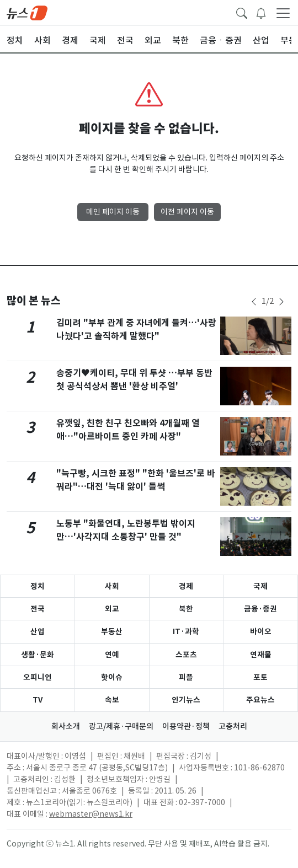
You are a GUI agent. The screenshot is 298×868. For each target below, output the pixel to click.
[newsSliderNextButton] (281, 302)
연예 (112, 655)
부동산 (112, 631)
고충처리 (233, 726)
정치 (38, 586)
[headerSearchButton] (242, 12)
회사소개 (66, 726)
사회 (112, 586)
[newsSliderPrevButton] (254, 302)
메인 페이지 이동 (113, 212)
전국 (38, 609)
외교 (112, 609)
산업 (38, 631)
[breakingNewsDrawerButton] (261, 12)
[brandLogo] (27, 12)
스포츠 (186, 655)
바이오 (261, 631)
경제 (186, 586)
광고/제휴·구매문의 (121, 726)
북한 (186, 609)
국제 (260, 586)
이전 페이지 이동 (187, 212)
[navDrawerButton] (283, 13)
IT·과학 (186, 631)
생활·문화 (38, 655)
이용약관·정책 (186, 726)
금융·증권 (260, 609)
